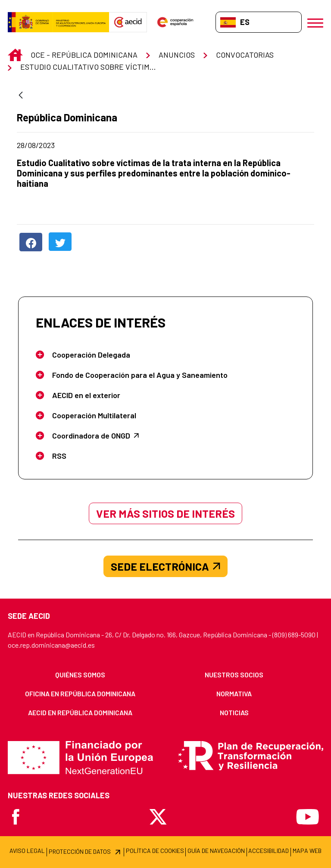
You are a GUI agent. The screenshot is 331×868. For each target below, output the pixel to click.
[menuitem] (80, 675)
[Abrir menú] (315, 22)
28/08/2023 (72, 145)
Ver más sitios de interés (165, 513)
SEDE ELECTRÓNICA (165, 566)
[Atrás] (21, 96)
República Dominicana (67, 117)
